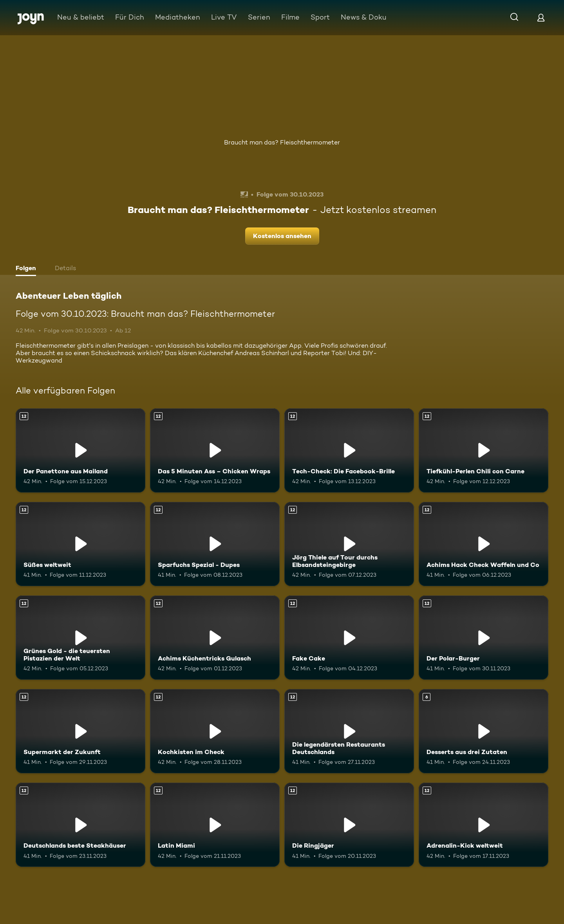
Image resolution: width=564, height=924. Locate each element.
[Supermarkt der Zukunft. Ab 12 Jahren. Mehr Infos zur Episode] (80, 731)
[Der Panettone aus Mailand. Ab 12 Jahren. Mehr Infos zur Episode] (80, 450)
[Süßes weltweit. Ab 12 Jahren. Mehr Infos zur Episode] (80, 544)
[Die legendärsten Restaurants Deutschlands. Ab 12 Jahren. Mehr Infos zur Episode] (349, 731)
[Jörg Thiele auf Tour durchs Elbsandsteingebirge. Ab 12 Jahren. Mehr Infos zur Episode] (349, 544)
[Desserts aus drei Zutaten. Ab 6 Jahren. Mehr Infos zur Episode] (484, 731)
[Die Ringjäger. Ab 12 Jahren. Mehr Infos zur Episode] (349, 825)
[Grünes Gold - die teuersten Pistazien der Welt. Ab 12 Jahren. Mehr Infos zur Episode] (80, 638)
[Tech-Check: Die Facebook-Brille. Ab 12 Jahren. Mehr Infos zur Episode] (349, 450)
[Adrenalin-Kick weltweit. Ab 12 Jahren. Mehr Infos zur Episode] (484, 825)
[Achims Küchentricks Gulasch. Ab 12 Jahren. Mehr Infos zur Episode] (215, 638)
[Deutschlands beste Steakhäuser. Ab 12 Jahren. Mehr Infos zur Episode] (80, 825)
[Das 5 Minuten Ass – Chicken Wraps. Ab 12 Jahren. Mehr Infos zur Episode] (215, 450)
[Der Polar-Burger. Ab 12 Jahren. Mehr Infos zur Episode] (484, 638)
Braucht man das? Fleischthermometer (282, 142)
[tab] (28, 269)
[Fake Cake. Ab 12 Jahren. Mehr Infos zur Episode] (349, 638)
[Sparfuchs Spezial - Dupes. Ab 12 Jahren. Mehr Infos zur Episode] (215, 544)
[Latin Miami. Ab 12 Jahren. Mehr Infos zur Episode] (215, 825)
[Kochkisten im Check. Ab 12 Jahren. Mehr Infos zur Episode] (215, 731)
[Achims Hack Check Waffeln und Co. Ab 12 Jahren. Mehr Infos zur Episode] (484, 544)
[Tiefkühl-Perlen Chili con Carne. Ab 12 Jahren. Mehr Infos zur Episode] (484, 450)
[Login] (541, 17)
